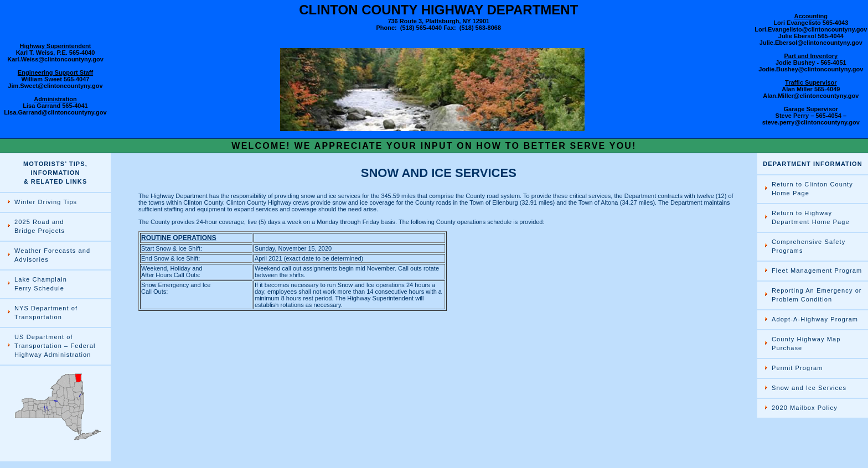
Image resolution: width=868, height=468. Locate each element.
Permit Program (797, 368)
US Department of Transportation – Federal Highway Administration (55, 346)
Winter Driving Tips (46, 202)
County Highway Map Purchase (806, 344)
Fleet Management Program (817, 271)
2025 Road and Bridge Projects (40, 226)
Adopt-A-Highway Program (815, 319)
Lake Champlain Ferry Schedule (41, 284)
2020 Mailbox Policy (805, 408)
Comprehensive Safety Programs (808, 246)
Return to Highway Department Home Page (811, 217)
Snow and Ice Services (809, 388)
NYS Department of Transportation (46, 313)
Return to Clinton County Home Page (812, 189)
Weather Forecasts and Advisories (52, 255)
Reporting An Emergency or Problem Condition (817, 295)
